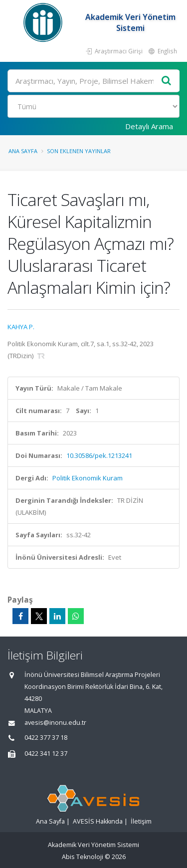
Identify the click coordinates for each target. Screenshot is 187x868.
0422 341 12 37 (46, 754)
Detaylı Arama (149, 126)
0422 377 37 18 (46, 738)
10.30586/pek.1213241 (99, 455)
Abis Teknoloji (83, 857)
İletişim (141, 821)
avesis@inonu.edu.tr (55, 723)
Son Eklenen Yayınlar (79, 151)
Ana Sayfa (23, 151)
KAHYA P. (21, 327)
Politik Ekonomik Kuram (88, 478)
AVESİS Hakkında (98, 821)
